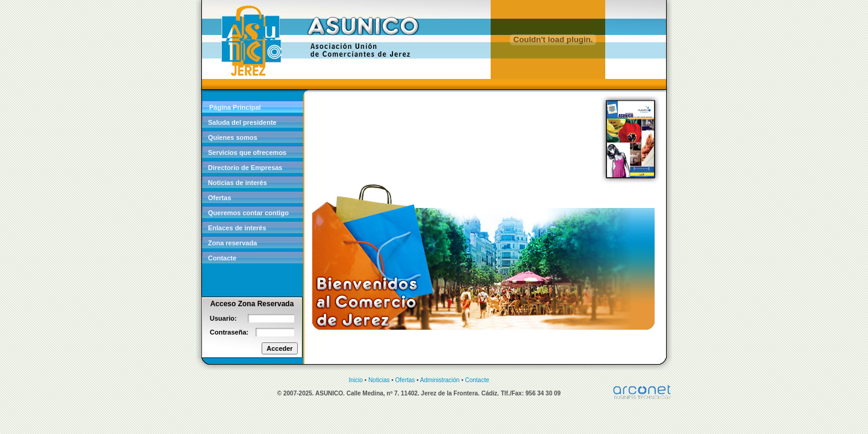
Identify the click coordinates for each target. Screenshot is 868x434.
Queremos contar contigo (248, 213)
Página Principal (235, 107)
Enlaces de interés (237, 228)
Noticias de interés (237, 183)
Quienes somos (233, 137)
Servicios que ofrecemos (247, 153)
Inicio (355, 380)
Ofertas (220, 198)
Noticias (379, 380)
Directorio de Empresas (245, 168)
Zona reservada (232, 243)
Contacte (222, 258)
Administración (440, 380)
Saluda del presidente (242, 122)
